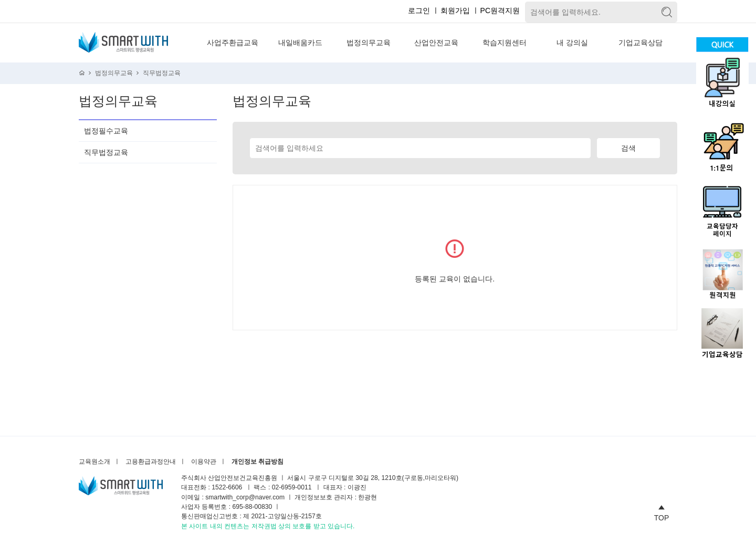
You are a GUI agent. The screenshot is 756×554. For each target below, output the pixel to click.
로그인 (419, 11)
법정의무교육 (369, 43)
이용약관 (204, 462)
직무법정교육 (162, 73)
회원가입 (455, 11)
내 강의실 (572, 43)
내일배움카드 (300, 43)
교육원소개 (94, 462)
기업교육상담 (640, 43)
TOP (662, 511)
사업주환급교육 (233, 43)
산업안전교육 (436, 43)
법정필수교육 (106, 131)
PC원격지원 (500, 11)
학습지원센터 (505, 43)
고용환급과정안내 (151, 462)
